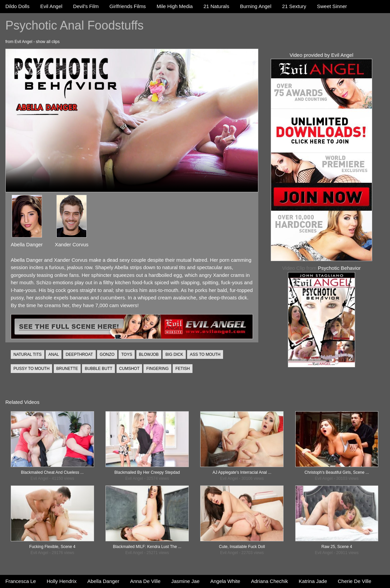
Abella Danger (103, 581)
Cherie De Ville (355, 581)
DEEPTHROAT (79, 354)
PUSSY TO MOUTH (31, 369)
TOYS (127, 354)
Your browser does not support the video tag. (132, 120)
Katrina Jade (313, 581)
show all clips (48, 42)
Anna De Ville (145, 581)
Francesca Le (21, 581)
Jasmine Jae (185, 581)
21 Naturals (216, 6)
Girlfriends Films (128, 6)
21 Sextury (294, 6)
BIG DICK (174, 354)
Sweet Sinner (332, 6)
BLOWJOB (149, 354)
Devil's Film (86, 6)
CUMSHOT (129, 369)
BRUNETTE (67, 369)
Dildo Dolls (17, 6)
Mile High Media (175, 6)
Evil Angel (51, 6)
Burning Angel (255, 6)
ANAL (54, 354)
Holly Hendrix (62, 581)
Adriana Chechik (269, 581)
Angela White (225, 581)
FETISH (183, 369)
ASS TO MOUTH (205, 354)
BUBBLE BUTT (98, 369)
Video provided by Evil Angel (321, 55)
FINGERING (157, 369)
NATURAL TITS (28, 354)
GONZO (107, 354)
